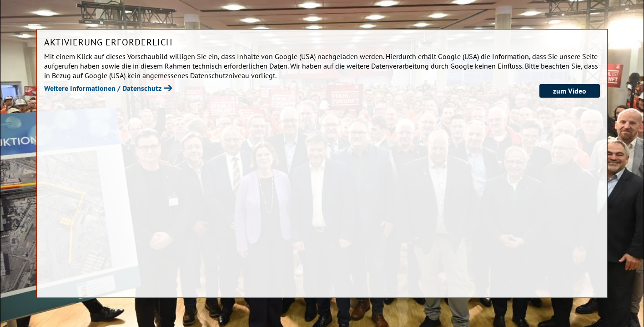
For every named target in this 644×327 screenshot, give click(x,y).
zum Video (570, 91)
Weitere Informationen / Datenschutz (103, 88)
